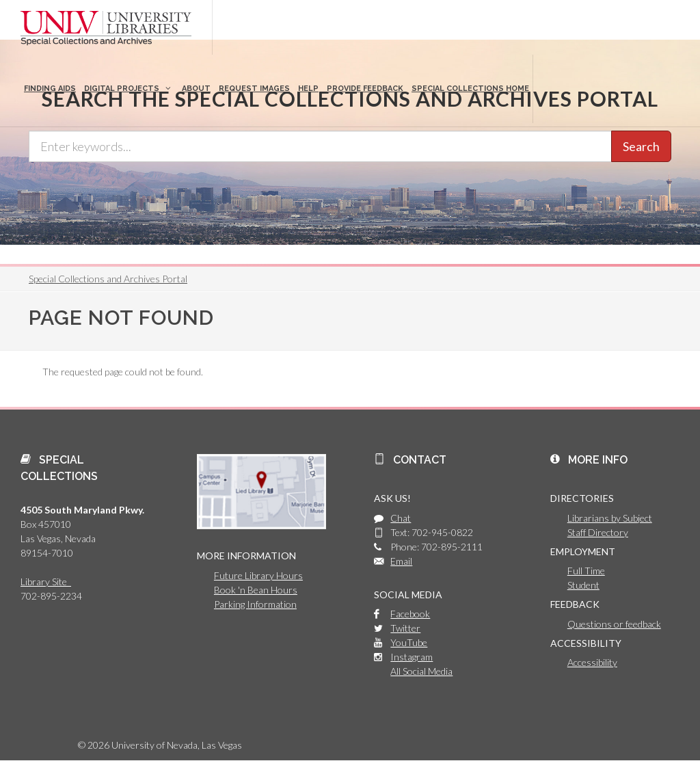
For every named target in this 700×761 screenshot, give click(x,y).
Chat (401, 518)
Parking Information (255, 604)
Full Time (586, 571)
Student (583, 585)
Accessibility (592, 662)
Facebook (410, 614)
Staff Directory (598, 532)
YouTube (409, 642)
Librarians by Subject (610, 518)
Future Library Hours (258, 575)
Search (641, 146)
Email (401, 561)
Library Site (46, 582)
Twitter (405, 628)
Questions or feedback (614, 624)
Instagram (412, 657)
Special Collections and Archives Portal (108, 279)
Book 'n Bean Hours (256, 590)
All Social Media (421, 671)
